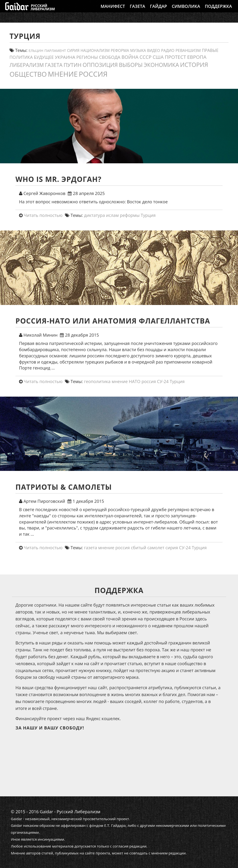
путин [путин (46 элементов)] (72, 65)
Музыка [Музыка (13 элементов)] (138, 50)
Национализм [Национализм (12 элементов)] (95, 51)
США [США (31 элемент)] (158, 57)
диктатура (94, 215)
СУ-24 (163, 381)
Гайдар (159, 11)
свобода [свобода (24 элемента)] (110, 57)
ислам (112, 215)
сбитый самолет (148, 548)
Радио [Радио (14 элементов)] (168, 50)
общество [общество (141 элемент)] (28, 74)
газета (90, 548)
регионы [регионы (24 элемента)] (87, 57)
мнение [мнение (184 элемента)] (63, 74)
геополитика (97, 381)
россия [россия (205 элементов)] (93, 74)
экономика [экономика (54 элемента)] (161, 65)
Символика (186, 11)
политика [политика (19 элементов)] (21, 57)
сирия (172, 548)
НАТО (135, 381)
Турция (148, 215)
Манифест (113, 11)
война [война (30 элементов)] (130, 57)
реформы (130, 215)
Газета (138, 11)
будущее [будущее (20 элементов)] (44, 57)
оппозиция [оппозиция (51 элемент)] (100, 65)
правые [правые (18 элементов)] (210, 50)
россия (149, 381)
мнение (120, 381)
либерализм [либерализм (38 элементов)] (27, 65)
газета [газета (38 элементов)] (54, 65)
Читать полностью (43, 215)
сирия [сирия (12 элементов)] (73, 51)
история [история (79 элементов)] (194, 65)
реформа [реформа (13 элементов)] (120, 50)
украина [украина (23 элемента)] (65, 57)
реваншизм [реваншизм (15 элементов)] (188, 50)
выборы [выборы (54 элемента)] (131, 65)
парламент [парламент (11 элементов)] (55, 50)
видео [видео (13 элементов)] (154, 50)
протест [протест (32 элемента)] (175, 57)
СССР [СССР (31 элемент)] (146, 57)
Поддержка (218, 11)
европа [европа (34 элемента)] (197, 57)
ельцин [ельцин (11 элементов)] (36, 50)
